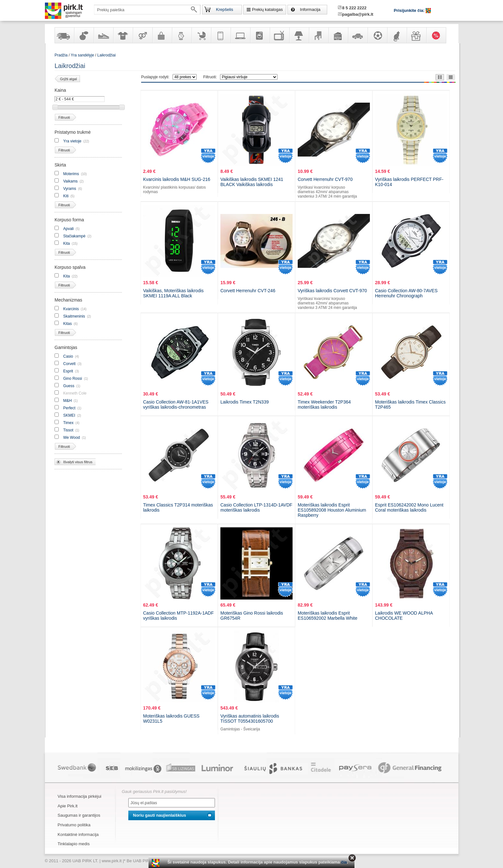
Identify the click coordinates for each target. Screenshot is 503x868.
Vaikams (70, 181)
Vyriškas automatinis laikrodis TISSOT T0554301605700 (250, 719)
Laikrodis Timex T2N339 (245, 402)
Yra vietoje (72, 141)
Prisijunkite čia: (410, 10)
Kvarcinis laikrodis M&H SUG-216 (177, 179)
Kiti (66, 196)
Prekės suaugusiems (142, 35)
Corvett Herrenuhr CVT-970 (325, 179)
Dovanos (416, 35)
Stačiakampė (74, 236)
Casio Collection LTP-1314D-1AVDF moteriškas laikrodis (256, 507)
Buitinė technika (260, 35)
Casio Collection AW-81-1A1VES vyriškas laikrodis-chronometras (176, 404)
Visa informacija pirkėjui (80, 796)
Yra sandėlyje (64, 35)
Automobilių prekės (358, 35)
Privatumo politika (74, 825)
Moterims (71, 174)
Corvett (69, 364)
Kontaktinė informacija (78, 834)
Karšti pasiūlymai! (438, 35)
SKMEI (69, 415)
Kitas (68, 324)
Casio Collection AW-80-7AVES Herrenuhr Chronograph (406, 293)
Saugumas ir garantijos (79, 815)
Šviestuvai (299, 35)
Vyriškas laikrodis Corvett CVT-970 (332, 291)
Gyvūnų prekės (397, 35)
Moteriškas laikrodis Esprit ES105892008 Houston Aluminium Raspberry (332, 510)
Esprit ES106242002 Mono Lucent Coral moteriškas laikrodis (409, 507)
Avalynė (103, 35)
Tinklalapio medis (74, 844)
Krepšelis (224, 9)
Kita (67, 243)
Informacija (310, 9)
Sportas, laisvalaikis (377, 35)
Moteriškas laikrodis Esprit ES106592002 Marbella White (328, 616)
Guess (69, 386)
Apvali (68, 229)
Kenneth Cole (75, 393)
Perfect (69, 408)
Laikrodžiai (106, 55)
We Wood (72, 438)
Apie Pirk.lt (68, 806)
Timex (68, 423)
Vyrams (70, 189)
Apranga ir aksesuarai (123, 35)
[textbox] (147, 10)
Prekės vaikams (201, 35)
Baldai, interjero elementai (319, 35)
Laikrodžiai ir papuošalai (182, 35)
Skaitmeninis (74, 316)
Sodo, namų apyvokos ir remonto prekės (338, 35)
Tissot (68, 430)
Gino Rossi (73, 379)
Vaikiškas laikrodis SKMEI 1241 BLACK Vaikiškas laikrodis (252, 182)
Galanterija (162, 35)
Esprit (68, 371)
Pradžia (61, 55)
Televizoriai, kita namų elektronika (279, 35)
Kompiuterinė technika (240, 35)
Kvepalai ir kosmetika (84, 35)
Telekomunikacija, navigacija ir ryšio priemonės (221, 35)
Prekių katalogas (267, 9)
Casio (68, 356)
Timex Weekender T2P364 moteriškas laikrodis (324, 404)
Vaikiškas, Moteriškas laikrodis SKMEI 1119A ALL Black (173, 293)
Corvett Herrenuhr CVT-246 (248, 291)
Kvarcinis (71, 309)
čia (344, 862)
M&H (68, 401)
